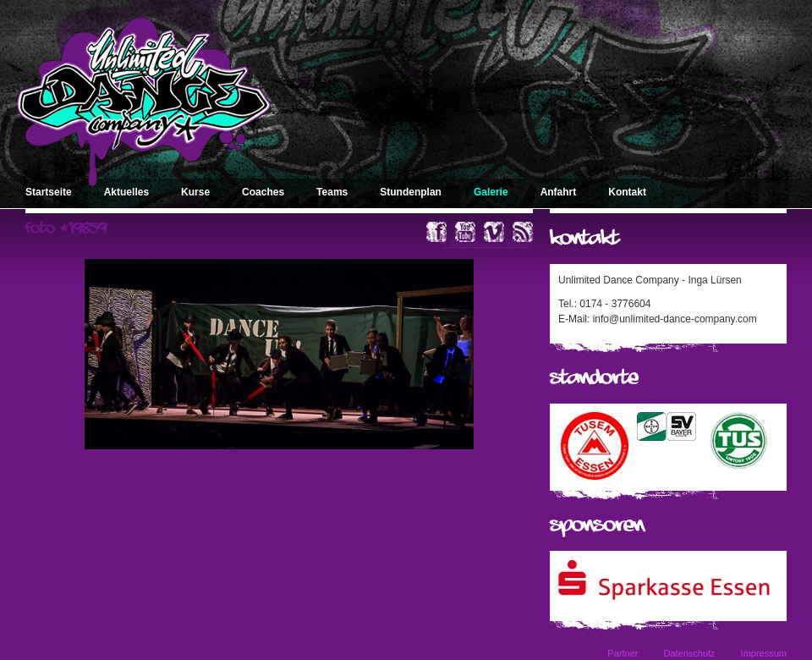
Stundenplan (411, 192)
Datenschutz (689, 653)
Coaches (263, 192)
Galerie (491, 192)
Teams (332, 192)
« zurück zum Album (487, 243)
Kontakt (627, 192)
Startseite (49, 192)
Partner (623, 653)
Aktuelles (126, 192)
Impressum (764, 653)
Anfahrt (559, 192)
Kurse (195, 192)
